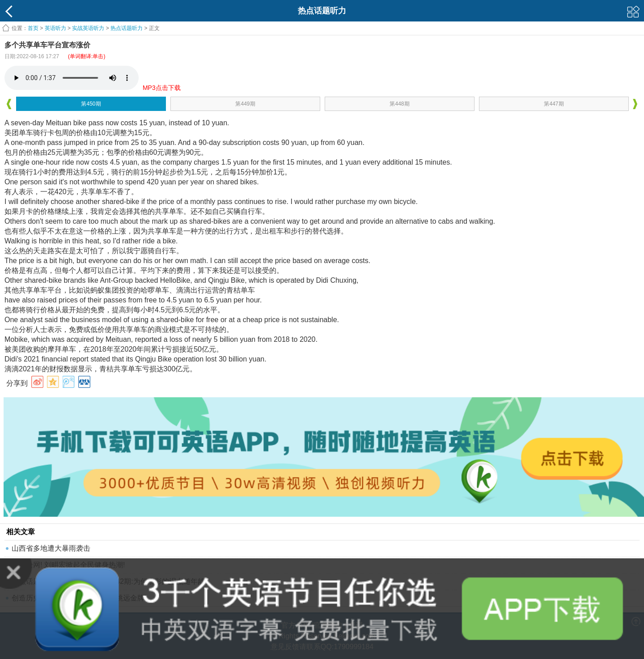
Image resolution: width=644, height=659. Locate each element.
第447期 (554, 104)
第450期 (91, 104)
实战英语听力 (88, 28)
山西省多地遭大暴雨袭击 (51, 548)
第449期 (245, 104)
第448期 (399, 104)
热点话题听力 (127, 28)
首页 (33, 28)
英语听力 (55, 28)
